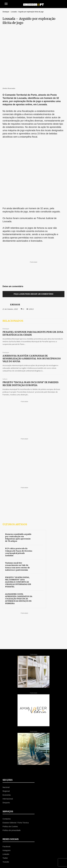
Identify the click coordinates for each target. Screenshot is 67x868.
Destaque (6, 12)
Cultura (5, 298)
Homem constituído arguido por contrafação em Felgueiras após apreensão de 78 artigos (18, 456)
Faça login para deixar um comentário (33, 212)
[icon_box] (19, 791)
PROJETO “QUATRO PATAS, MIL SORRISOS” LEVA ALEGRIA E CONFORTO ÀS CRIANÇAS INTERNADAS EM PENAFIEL (18, 500)
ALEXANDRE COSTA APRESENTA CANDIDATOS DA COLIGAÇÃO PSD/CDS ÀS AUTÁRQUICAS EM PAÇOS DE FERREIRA (19, 517)
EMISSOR (15, 223)
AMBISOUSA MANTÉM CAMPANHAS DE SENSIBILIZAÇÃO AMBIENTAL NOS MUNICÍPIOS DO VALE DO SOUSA (32, 277)
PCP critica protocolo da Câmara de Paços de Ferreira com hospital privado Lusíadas (19, 470)
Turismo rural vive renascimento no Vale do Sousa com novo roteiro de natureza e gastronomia (17, 485)
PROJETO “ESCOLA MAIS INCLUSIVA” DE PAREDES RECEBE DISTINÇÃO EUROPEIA (30, 302)
